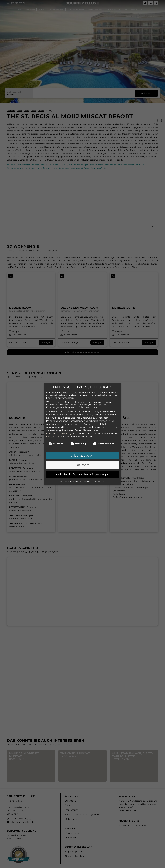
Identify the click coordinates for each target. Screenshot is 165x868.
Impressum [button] (100, 477)
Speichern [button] (82, 460)
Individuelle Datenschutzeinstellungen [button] (82, 470)
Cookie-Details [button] (66, 477)
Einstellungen (54, 432)
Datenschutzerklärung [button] (84, 477)
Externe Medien (104, 439)
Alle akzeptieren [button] (82, 451)
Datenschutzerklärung (59, 429)
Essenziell (56, 439)
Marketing (78, 439)
